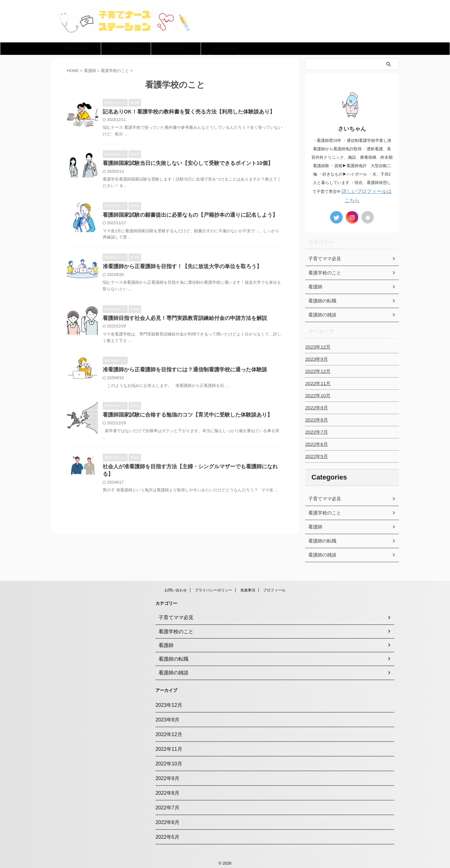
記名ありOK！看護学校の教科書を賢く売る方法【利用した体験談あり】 (184, 112)
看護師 (315, 526)
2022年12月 (317, 370)
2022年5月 (316, 455)
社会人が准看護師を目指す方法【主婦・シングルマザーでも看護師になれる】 (190, 470)
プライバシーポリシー (213, 589)
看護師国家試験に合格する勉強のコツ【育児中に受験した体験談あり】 (183, 418)
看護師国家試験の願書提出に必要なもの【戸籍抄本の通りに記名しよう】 (185, 216)
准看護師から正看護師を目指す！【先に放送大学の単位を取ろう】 (178, 268)
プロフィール (274, 589)
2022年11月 (317, 382)
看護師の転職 (76, 48)
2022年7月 (316, 431)
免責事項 (248, 589)
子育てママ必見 (126, 48)
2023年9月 (316, 358)
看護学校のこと (176, 48)
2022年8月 (316, 419)
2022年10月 (317, 394)
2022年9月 (316, 407)
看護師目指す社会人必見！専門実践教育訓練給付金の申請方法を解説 (180, 320)
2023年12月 (317, 346)
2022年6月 (316, 443)
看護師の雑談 (226, 48)
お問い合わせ (176, 589)
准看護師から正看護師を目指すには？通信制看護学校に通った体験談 (180, 372)
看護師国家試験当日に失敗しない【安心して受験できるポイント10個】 (183, 164)
